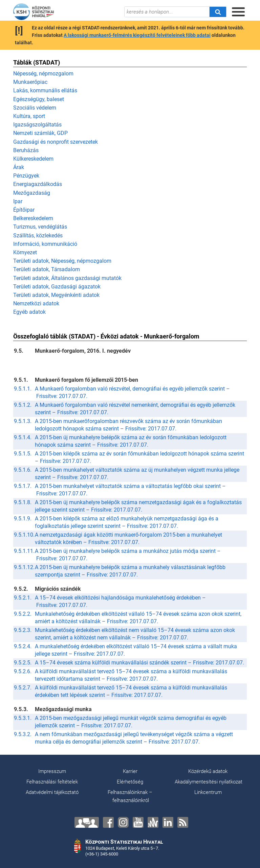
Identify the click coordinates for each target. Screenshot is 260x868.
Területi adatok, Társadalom (47, 269)
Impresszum (52, 771)
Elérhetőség (130, 782)
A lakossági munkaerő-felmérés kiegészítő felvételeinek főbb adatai (137, 35)
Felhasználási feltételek (52, 782)
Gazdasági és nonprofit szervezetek (56, 142)
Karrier (130, 771)
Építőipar (24, 210)
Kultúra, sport (29, 116)
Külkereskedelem (33, 159)
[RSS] (183, 822)
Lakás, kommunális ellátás (45, 90)
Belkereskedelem (33, 218)
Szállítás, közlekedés (38, 236)
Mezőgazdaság (32, 193)
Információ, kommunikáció (45, 244)
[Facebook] (108, 822)
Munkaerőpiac (30, 82)
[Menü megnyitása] (238, 12)
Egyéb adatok (29, 312)
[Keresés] (218, 12)
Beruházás (26, 150)
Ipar (18, 201)
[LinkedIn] (168, 822)
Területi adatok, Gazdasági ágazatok (57, 287)
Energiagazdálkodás (38, 184)
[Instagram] (123, 822)
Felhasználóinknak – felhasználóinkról (130, 796)
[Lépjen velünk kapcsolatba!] (87, 822)
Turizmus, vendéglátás (40, 227)
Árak (19, 167)
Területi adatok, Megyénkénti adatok (56, 295)
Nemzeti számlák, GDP (40, 133)
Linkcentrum (208, 792)
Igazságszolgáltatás (37, 125)
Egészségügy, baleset (39, 99)
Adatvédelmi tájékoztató (52, 792)
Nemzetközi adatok (36, 303)
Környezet (25, 252)
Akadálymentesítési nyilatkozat (209, 782)
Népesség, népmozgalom (43, 74)
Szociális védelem (35, 108)
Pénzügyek (26, 176)
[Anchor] (153, 822)
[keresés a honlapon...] (167, 12)
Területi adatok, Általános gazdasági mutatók (67, 278)
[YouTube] (138, 822)
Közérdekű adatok (208, 771)
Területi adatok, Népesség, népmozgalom (62, 261)
